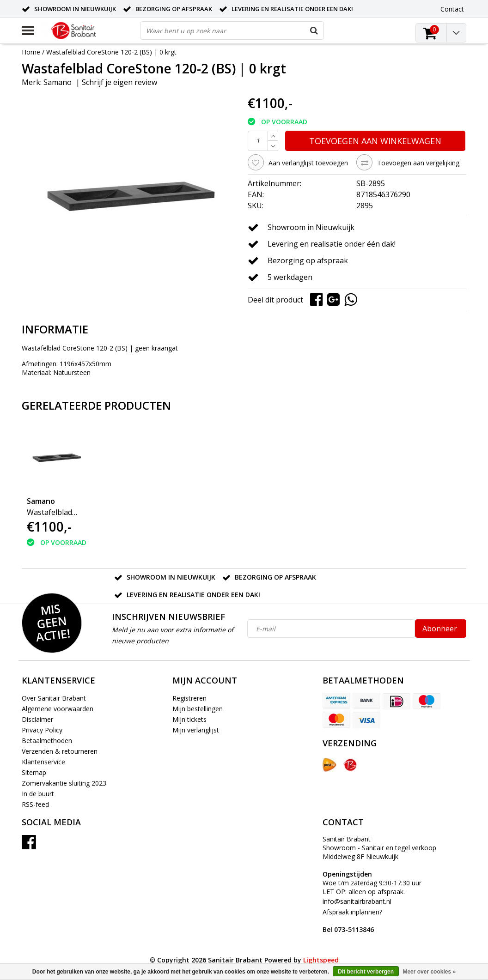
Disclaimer (37, 719)
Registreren (189, 698)
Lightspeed (321, 960)
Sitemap (34, 772)
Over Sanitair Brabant (54, 698)
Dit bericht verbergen (366, 972)
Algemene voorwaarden (58, 709)
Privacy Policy (42, 730)
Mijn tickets (189, 719)
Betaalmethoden (47, 741)
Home (31, 52)
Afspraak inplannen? (352, 921)
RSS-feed (35, 804)
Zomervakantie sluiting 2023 (64, 783)
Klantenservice (43, 762)
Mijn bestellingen (198, 709)
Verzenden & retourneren (60, 751)
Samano (58, 82)
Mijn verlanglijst (196, 730)
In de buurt (38, 794)
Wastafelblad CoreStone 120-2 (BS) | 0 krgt (111, 52)
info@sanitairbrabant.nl (357, 901)
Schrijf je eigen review (119, 82)
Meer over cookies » (429, 972)
